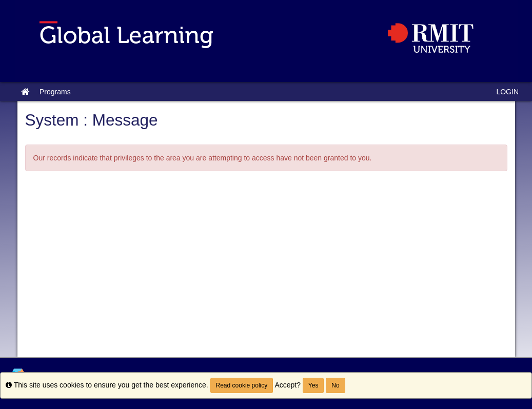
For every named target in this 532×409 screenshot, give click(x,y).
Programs (55, 92)
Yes (313, 385)
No (335, 385)
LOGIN (507, 92)
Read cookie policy (242, 385)
